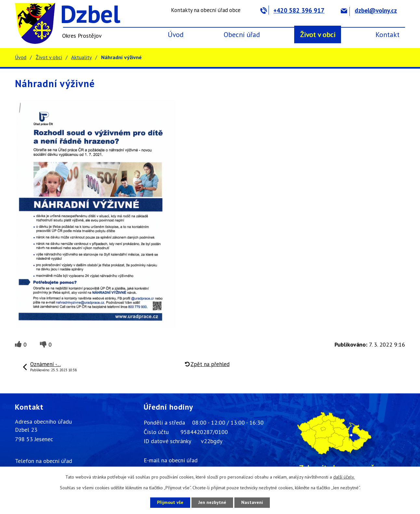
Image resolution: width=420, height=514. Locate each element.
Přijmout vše (170, 502)
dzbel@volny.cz (369, 10)
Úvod (176, 34)
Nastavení (252, 502)
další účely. (344, 477)
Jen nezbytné (212, 502)
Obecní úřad (242, 34)
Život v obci (318, 34)
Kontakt (387, 34)
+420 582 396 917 (292, 10)
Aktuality (81, 57)
